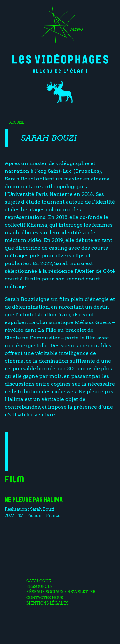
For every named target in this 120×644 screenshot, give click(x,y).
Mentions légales (47, 603)
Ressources (39, 587)
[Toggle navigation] (60, 27)
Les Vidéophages (60, 59)
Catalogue (39, 581)
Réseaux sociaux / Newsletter (61, 592)
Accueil (17, 122)
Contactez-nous (45, 598)
